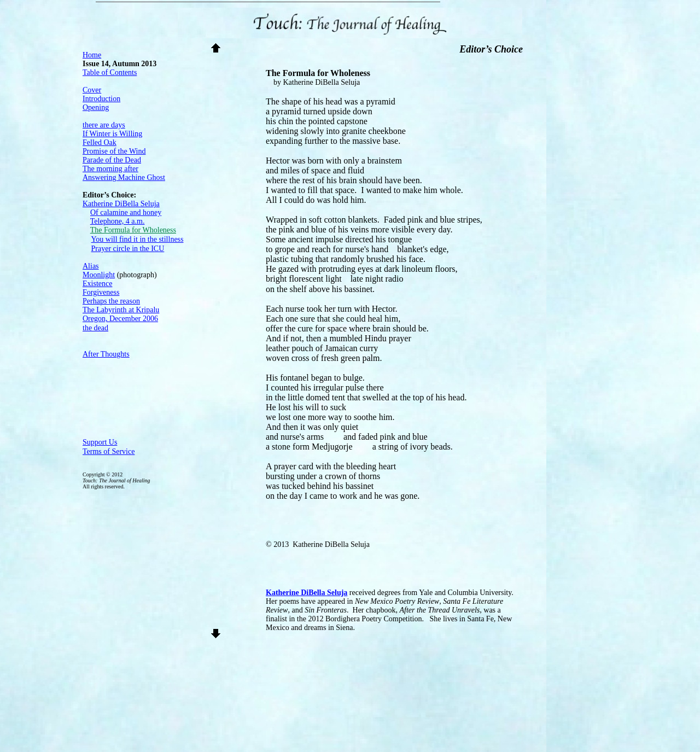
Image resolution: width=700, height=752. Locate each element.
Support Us (100, 442)
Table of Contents (110, 72)
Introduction (101, 99)
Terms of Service (109, 451)
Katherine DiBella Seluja (307, 593)
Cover (92, 90)
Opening (96, 107)
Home (92, 55)
